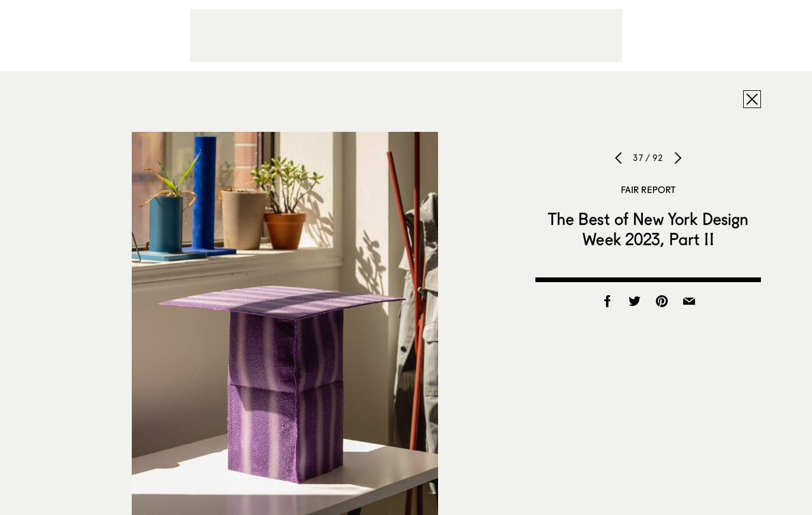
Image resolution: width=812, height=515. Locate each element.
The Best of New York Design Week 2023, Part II (648, 229)
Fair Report (648, 189)
